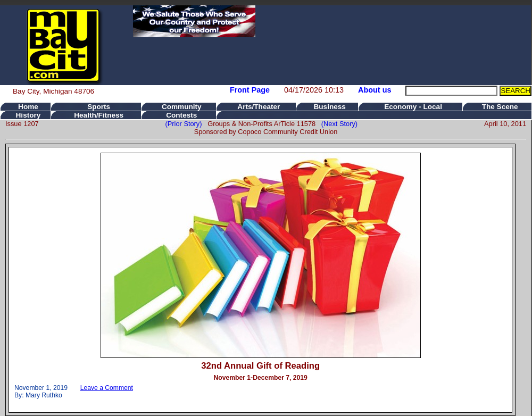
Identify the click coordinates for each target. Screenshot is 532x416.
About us (375, 90)
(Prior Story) (187, 124)
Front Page (250, 90)
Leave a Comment (107, 388)
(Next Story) (338, 124)
